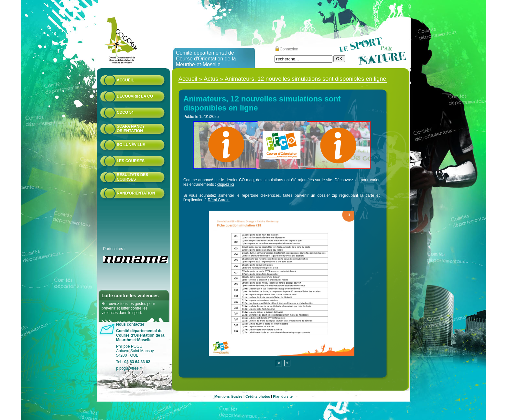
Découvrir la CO (135, 96)
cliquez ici (226, 184)
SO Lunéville (131, 145)
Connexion (289, 49)
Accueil (125, 80)
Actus (211, 79)
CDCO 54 (125, 112)
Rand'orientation (136, 193)
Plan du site (283, 396)
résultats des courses (132, 177)
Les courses (131, 161)
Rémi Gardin (218, 200)
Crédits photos (258, 396)
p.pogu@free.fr (129, 368)
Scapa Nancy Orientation (131, 129)
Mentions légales (228, 396)
